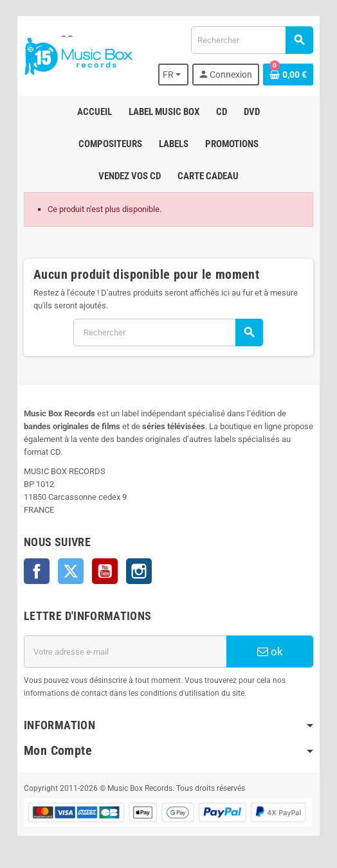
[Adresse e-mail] (125, 651)
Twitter (71, 571)
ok (270, 651)
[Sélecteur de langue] (174, 75)
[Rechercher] (252, 40)
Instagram (139, 571)
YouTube (105, 571)
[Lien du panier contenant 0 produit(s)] (288, 75)
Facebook (37, 571)
